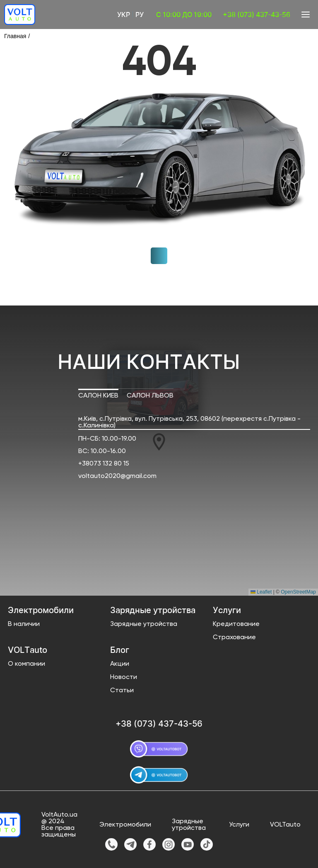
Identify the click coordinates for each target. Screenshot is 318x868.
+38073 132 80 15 (104, 464)
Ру (140, 15)
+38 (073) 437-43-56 (257, 15)
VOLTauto (285, 825)
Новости (124, 677)
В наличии (24, 624)
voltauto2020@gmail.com (117, 476)
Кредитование (236, 624)
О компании (26, 664)
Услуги (239, 825)
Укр (124, 15)
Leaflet (261, 592)
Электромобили (125, 825)
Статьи (122, 691)
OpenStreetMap (298, 592)
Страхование (234, 638)
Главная (15, 36)
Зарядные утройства (144, 624)
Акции (120, 664)
